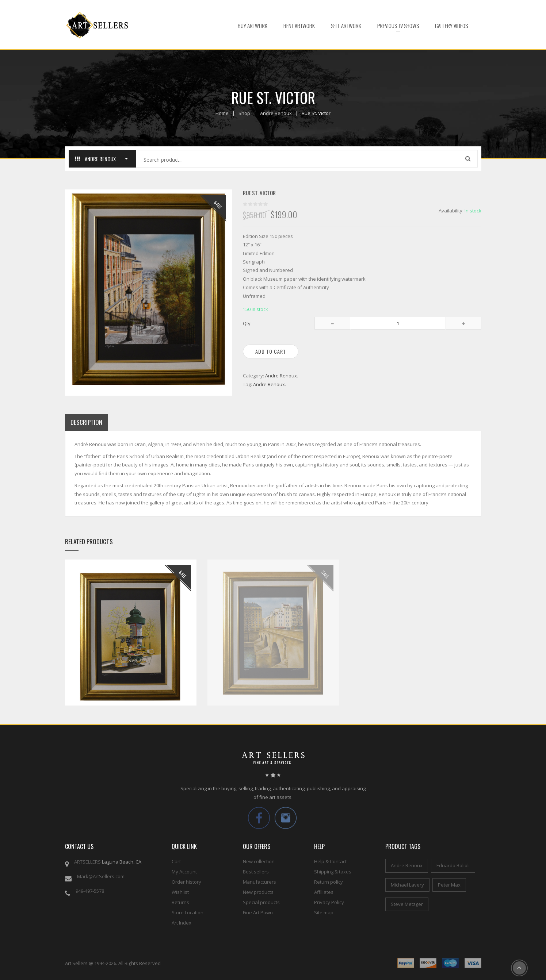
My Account (184, 872)
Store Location (188, 912)
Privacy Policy (329, 902)
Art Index (182, 923)
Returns (180, 902)
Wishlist (180, 892)
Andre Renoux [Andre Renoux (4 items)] (407, 865)
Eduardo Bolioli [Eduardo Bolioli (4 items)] (453, 865)
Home (222, 113)
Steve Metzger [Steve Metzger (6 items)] (407, 904)
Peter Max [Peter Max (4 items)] (449, 885)
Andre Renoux (276, 113)
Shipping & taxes (333, 872)
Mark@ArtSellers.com (101, 876)
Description (86, 422)
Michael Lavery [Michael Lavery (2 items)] (407, 885)
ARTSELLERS (87, 862)
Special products (261, 902)
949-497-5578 (90, 891)
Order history (186, 882)
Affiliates (324, 892)
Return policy (329, 882)
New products (258, 892)
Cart (176, 861)
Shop (244, 113)
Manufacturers (259, 882)
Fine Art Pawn (258, 912)
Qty (247, 323)
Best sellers (256, 872)
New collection (259, 861)
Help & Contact (330, 861)
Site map (324, 912)
